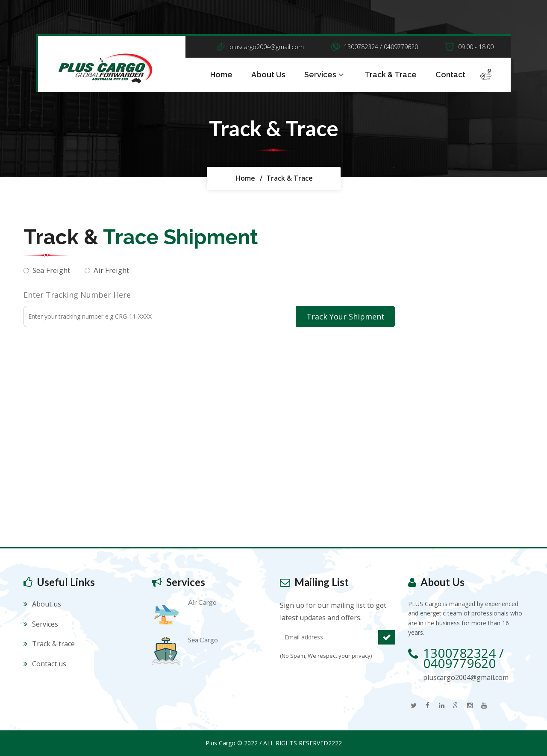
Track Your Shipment (346, 316)
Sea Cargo (203, 640)
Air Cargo (202, 602)
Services (325, 75)
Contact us (49, 664)
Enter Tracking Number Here (77, 295)
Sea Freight (51, 270)
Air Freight (111, 270)
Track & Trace (391, 75)
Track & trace (53, 644)
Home (221, 75)
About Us (268, 75)
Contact (450, 75)
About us (47, 604)
